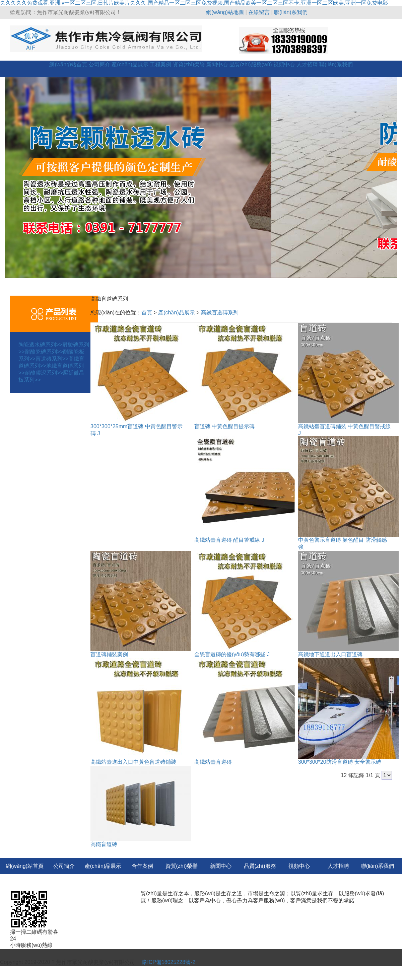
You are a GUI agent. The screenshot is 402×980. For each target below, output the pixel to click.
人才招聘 (307, 64)
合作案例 (142, 866)
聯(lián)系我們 (291, 12)
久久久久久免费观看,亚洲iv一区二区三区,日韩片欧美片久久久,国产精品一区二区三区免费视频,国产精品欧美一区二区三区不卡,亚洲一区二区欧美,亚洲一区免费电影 (194, 3)
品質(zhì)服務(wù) (251, 64)
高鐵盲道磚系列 (220, 313)
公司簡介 (99, 64)
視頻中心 (284, 64)
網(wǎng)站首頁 (68, 64)
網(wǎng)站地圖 (225, 12)
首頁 (147, 313)
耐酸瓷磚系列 (44, 352)
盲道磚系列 (52, 359)
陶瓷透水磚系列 (40, 345)
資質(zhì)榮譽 (189, 64)
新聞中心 (217, 64)
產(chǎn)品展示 (130, 64)
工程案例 (160, 64)
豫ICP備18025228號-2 (168, 962)
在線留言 (259, 12)
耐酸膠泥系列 (44, 373)
